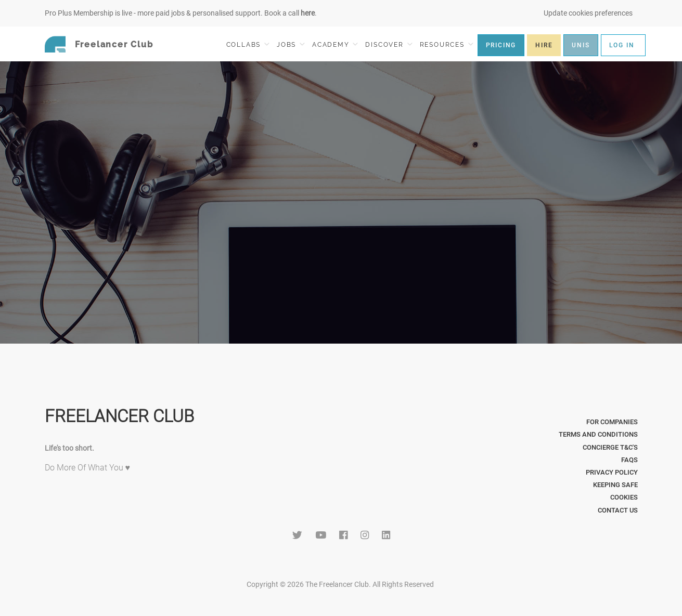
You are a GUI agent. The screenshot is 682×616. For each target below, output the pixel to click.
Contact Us (618, 510)
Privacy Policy (612, 472)
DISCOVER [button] (389, 44)
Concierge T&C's (610, 447)
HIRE (544, 45)
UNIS (581, 45)
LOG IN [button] (622, 45)
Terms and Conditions (598, 434)
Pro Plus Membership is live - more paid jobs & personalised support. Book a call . (181, 13)
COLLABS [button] (248, 44)
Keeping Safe (615, 485)
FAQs (629, 460)
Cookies (624, 497)
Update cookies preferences (588, 13)
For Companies (612, 422)
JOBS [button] (291, 44)
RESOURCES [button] (447, 44)
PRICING (501, 45)
